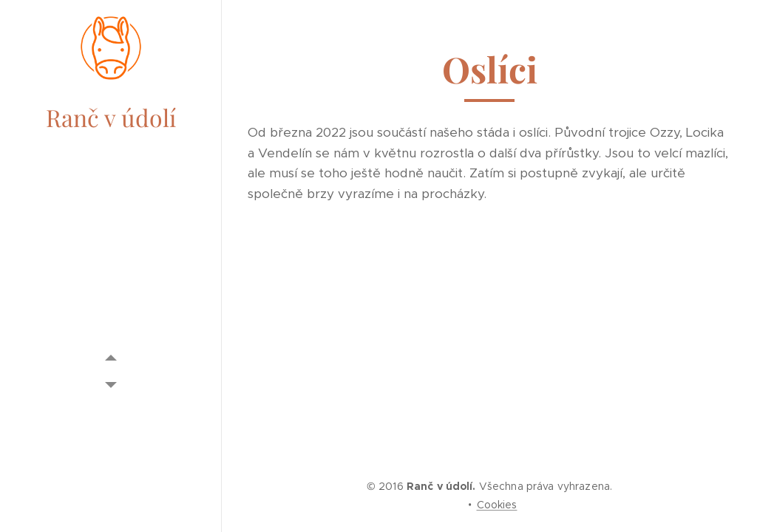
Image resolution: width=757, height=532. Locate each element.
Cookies (497, 505)
